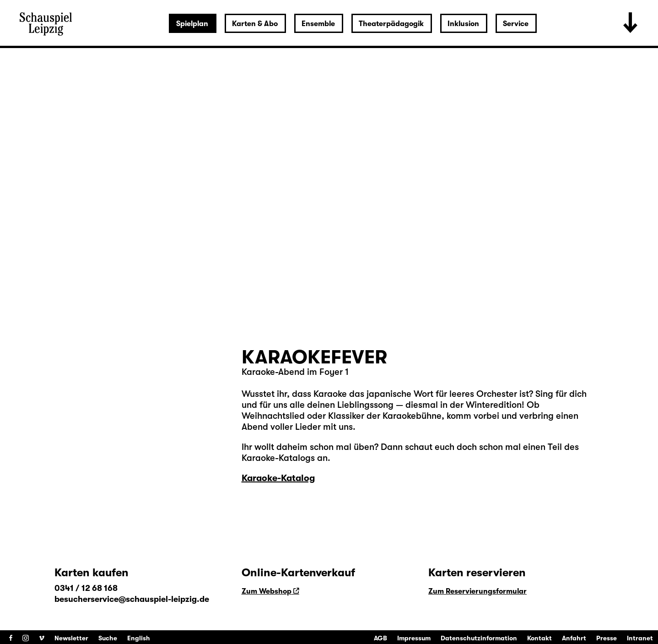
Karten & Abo (255, 24)
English (139, 638)
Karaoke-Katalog (278, 478)
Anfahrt (574, 638)
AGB (380, 638)
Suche (108, 638)
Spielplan (192, 24)
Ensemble (318, 24)
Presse (607, 638)
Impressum (414, 638)
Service (516, 24)
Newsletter (71, 638)
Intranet (640, 638)
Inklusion (463, 24)
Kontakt (539, 638)
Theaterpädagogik (391, 24)
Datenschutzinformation (479, 638)
